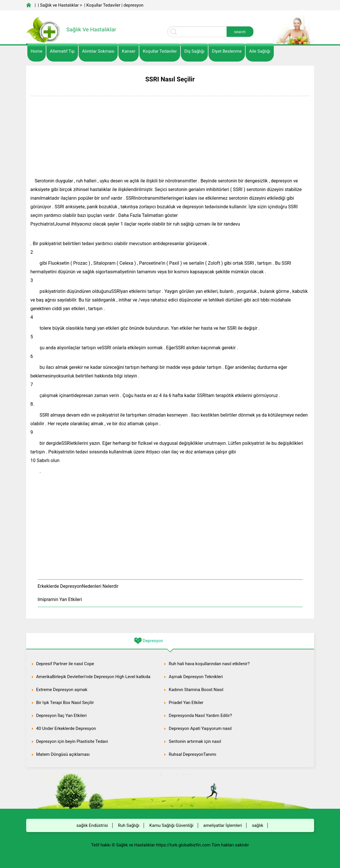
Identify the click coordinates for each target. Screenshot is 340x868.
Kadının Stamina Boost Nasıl (196, 690)
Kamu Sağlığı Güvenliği (171, 825)
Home (37, 51)
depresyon (133, 5)
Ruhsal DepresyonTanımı (192, 754)
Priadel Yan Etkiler (186, 703)
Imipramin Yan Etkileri (60, 599)
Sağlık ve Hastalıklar (59, 5)
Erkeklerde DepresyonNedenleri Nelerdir (78, 586)
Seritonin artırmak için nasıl (195, 741)
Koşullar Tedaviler (103, 5)
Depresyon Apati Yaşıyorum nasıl (200, 728)
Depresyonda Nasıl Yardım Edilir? (200, 716)
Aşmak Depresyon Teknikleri (196, 677)
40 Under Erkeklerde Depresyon (66, 728)
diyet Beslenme (227, 51)
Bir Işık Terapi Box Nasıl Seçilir (65, 703)
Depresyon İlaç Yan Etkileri (62, 716)
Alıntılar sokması (98, 51)
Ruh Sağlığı (129, 825)
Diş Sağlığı (194, 51)
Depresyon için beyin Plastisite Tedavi (72, 741)
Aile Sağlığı (260, 51)
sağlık (258, 825)
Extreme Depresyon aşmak (62, 690)
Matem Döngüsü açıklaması (63, 754)
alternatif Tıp (62, 51)
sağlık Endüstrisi (92, 825)
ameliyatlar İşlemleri (223, 825)
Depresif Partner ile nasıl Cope (65, 664)
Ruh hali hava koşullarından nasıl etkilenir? (209, 664)
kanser (129, 51)
